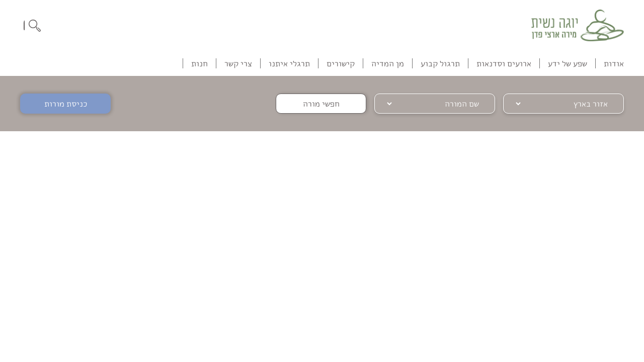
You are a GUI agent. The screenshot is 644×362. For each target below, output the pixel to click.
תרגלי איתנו (289, 63)
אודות (614, 63)
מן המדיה (388, 63)
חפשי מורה (321, 104)
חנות (199, 63)
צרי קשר (238, 63)
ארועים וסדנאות (504, 63)
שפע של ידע (568, 63)
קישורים (341, 63)
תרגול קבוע (440, 63)
